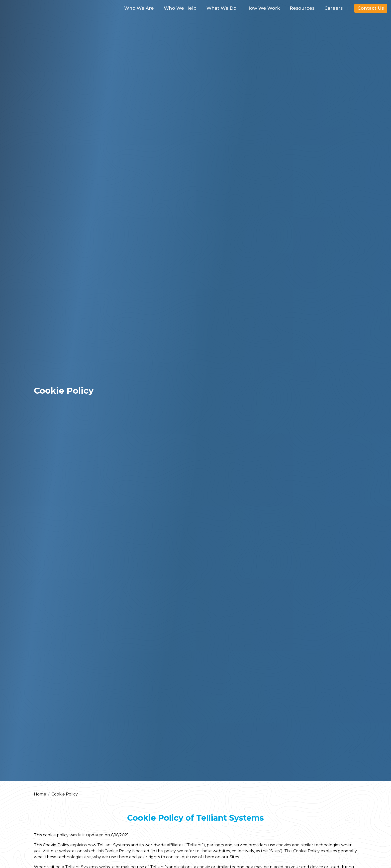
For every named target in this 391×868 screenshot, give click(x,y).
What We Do (221, 8)
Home (40, 794)
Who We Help (180, 8)
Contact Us (371, 8)
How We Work (263, 8)
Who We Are (139, 8)
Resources (302, 8)
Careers (334, 8)
